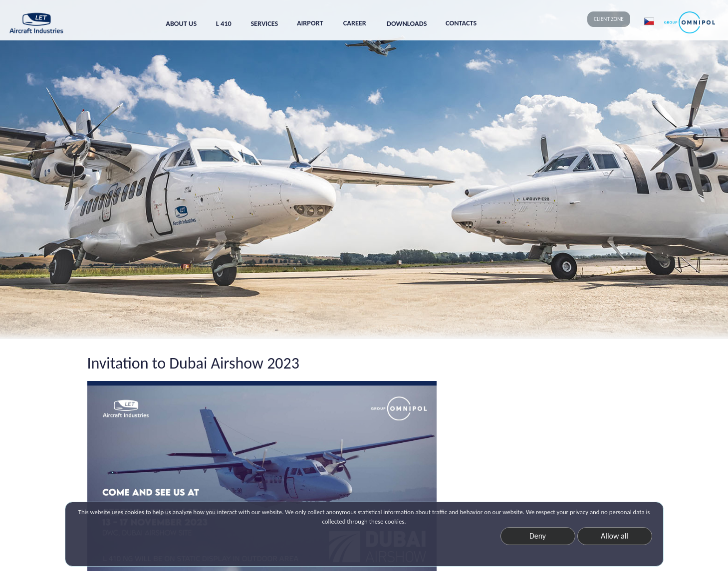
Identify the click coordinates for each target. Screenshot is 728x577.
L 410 (224, 23)
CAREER (355, 23)
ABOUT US (181, 23)
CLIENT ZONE (609, 19)
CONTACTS (461, 23)
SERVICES (264, 23)
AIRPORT (310, 23)
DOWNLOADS (407, 23)
